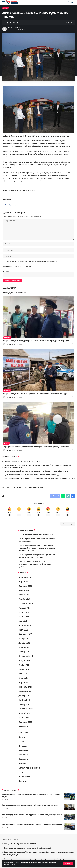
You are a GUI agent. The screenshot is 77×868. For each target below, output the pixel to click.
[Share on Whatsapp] (63, 496)
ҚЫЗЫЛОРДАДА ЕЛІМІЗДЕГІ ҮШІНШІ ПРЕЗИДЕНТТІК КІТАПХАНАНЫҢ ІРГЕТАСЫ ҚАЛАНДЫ (35, 564)
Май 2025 (23, 621)
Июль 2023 (24, 718)
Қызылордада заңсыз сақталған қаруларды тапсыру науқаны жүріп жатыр (32, 815)
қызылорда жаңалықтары (34, 487)
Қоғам (5, 8)
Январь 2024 (25, 691)
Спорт (21, 772)
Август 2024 (24, 660)
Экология (23, 781)
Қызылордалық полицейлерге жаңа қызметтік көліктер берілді (27, 848)
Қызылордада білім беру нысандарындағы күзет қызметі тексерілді (32, 475)
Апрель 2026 (25, 577)
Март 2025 (23, 630)
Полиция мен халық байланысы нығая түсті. (22, 461)
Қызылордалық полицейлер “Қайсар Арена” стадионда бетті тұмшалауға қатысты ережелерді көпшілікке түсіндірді (37, 548)
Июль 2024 (24, 665)
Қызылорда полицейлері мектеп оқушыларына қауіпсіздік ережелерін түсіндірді (37, 471)
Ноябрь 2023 (25, 700)
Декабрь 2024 (25, 643)
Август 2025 (24, 608)
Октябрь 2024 (25, 652)
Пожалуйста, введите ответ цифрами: (17, 266)
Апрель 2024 (25, 678)
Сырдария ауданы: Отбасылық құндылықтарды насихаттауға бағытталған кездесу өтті (39, 478)
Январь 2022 (25, 726)
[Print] (17, 22)
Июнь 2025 (24, 617)
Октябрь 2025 (25, 599)
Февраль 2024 (25, 687)
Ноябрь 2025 (25, 595)
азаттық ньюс (18, 487)
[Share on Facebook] (7, 22)
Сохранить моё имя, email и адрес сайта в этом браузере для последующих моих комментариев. (32, 262)
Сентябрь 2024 (26, 656)
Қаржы (22, 737)
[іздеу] (69, 2)
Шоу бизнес (24, 777)
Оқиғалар (23, 759)
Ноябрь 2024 (25, 647)
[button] (6, 205)
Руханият (23, 763)
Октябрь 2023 (25, 704)
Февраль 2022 (25, 722)
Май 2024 (23, 674)
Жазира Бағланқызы (14, 28)
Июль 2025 (24, 612)
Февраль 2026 (25, 586)
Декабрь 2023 (25, 696)
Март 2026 (23, 581)
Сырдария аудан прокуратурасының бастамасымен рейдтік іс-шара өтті (36, 341)
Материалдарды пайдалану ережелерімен (33, 862)
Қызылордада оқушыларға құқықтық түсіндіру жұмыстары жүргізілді (30, 805)
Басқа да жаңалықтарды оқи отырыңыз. (19, 190)
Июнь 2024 (24, 669)
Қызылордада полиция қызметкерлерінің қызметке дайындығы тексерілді (32, 824)
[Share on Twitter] (11, 22)
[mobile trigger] (4, 2)
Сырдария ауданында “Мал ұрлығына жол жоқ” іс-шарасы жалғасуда (35, 394)
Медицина (23, 755)
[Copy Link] (14, 22)
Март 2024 (23, 682)
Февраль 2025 (25, 634)
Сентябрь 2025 (26, 603)
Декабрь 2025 (25, 590)
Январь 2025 (25, 639)
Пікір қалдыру (68, 524)
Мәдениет (23, 750)
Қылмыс (7, 338)
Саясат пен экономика (29, 768)
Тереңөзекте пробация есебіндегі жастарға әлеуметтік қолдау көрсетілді (36, 447)
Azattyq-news (10, 344)
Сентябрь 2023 (26, 709)
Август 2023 (24, 713)
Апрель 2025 (25, 625)
